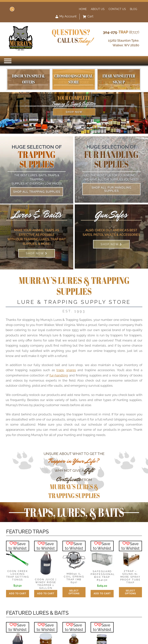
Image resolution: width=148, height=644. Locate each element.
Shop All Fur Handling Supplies (111, 189)
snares (71, 370)
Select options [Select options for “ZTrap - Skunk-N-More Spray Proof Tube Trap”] (130, 592)
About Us (98, 9)
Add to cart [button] (18, 594)
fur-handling (59, 375)
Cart (88, 17)
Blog (133, 9)
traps (60, 370)
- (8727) (121, 32)
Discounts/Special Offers (29, 79)
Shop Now (74, 112)
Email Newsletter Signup (119, 79)
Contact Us (117, 9)
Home (83, 9)
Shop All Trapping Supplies (37, 192)
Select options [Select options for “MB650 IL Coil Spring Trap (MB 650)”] (74, 592)
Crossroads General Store (74, 79)
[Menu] (8, 61)
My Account (66, 17)
